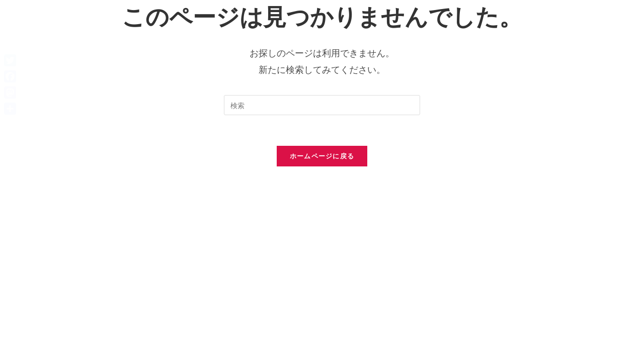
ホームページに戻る (322, 156)
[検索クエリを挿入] (322, 105)
